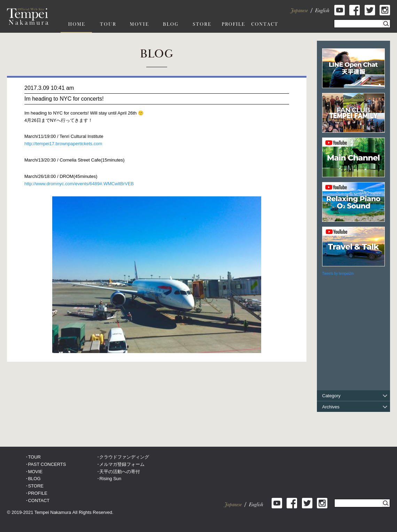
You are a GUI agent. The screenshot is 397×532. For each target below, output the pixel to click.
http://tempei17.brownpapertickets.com (63, 144)
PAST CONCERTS (47, 464)
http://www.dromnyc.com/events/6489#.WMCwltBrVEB (79, 184)
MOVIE (35, 472)
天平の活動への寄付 (120, 472)
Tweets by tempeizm (338, 273)
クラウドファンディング (124, 457)
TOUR (34, 457)
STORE (36, 486)
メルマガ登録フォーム (122, 464)
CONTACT (39, 500)
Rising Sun (110, 479)
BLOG (34, 479)
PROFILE (38, 493)
